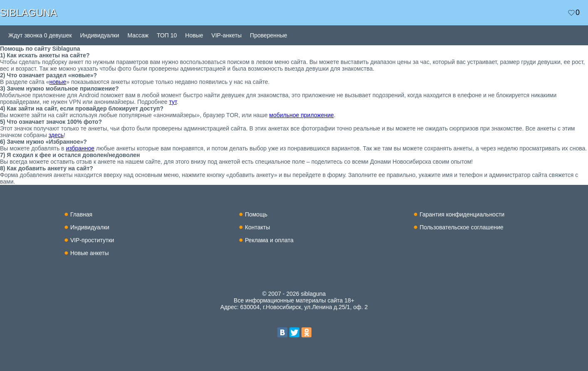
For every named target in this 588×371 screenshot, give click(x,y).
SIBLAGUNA (28, 13)
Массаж (138, 35)
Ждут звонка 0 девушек (40, 35)
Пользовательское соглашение (462, 227)
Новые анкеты (90, 253)
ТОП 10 (167, 35)
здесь (56, 135)
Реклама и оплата (269, 240)
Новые (194, 35)
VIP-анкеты (226, 35)
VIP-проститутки (92, 240)
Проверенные (269, 35)
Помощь (256, 214)
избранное (80, 148)
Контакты (257, 227)
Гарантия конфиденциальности (462, 214)
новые (58, 82)
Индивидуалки (100, 35)
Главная (81, 214)
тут (173, 102)
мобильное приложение (301, 115)
